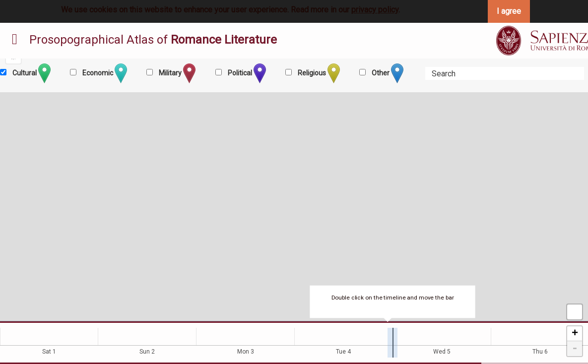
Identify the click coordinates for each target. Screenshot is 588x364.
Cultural (31, 73)
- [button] (575, 349)
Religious (318, 73)
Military (176, 73)
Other (387, 73)
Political (246, 73)
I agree (509, 11)
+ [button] (575, 334)
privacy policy (375, 10)
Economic (104, 73)
